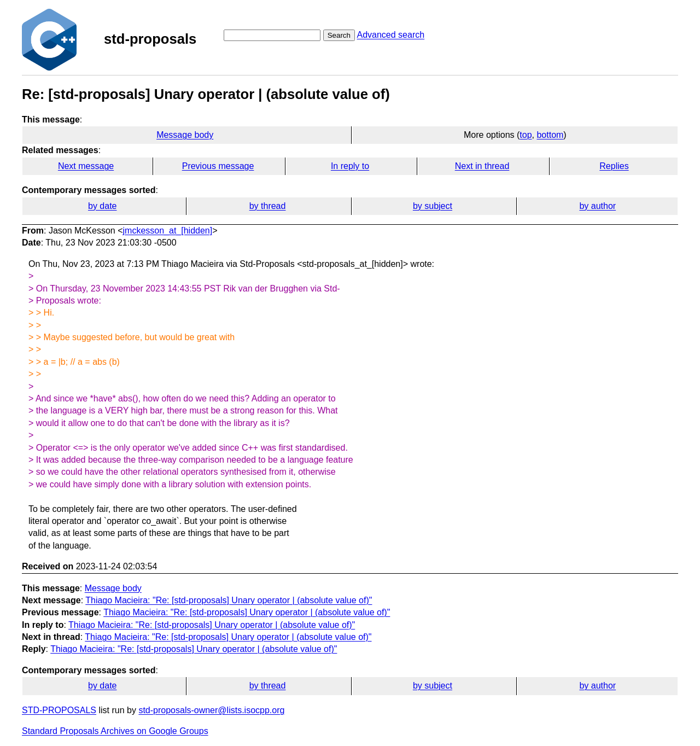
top (526, 135)
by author (597, 206)
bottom (550, 135)
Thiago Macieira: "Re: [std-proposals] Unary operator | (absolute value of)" (229, 600)
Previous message (218, 166)
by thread (268, 206)
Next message (86, 166)
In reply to (350, 166)
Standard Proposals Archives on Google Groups (115, 731)
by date (102, 206)
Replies (614, 166)
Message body (185, 135)
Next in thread (482, 166)
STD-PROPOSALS (59, 710)
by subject (433, 206)
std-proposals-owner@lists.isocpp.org (211, 710)
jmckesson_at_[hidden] (168, 231)
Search (339, 35)
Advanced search (390, 35)
